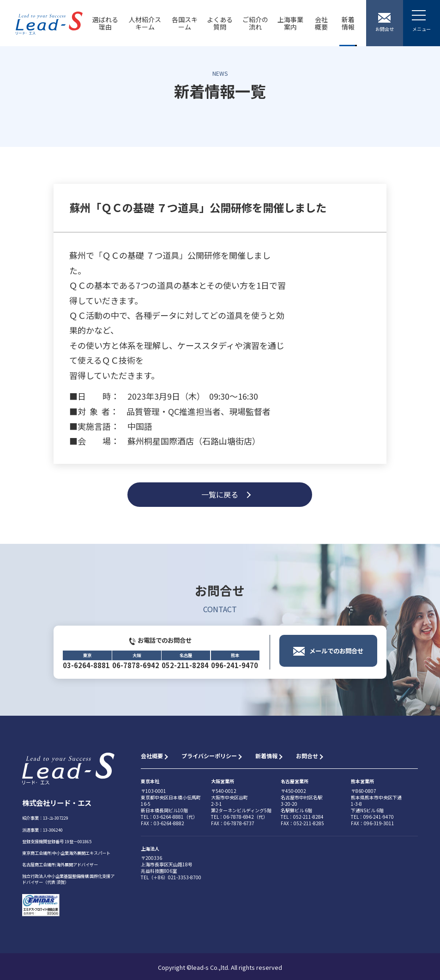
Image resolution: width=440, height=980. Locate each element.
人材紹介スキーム (145, 23)
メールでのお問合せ (336, 660)
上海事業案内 (290, 23)
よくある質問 (220, 23)
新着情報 (348, 23)
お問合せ (307, 756)
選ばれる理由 (105, 23)
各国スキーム (185, 23)
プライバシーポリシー (209, 756)
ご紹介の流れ (255, 23)
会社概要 (321, 23)
